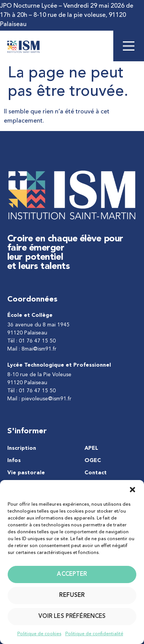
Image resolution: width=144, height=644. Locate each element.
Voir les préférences (72, 617)
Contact (96, 473)
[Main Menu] (129, 46)
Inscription (22, 448)
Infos (14, 460)
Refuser (72, 596)
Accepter (72, 574)
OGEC (93, 460)
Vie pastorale (26, 473)
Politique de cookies (39, 634)
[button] (132, 490)
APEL (91, 448)
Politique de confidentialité (94, 634)
